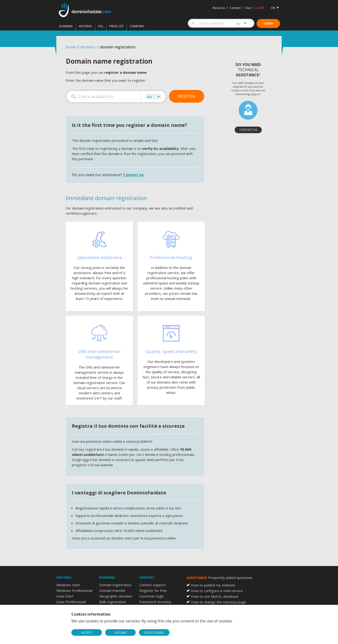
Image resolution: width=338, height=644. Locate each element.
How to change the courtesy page (219, 602)
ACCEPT (87, 632)
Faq (248, 8)
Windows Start (68, 585)
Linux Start (65, 596)
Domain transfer (112, 590)
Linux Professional (71, 602)
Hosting (85, 26)
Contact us (133, 175)
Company (137, 26)
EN (273, 8)
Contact (235, 8)
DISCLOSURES (154, 632)
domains (88, 47)
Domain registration (115, 585)
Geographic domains (116, 596)
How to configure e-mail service (217, 591)
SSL (101, 26)
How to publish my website (213, 585)
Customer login (152, 596)
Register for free (153, 590)
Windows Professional (74, 590)
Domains (66, 26)
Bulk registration (113, 602)
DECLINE (121, 632)
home (71, 47)
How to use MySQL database (215, 596)
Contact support (153, 585)
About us (219, 8)
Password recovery (155, 602)
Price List (117, 26)
